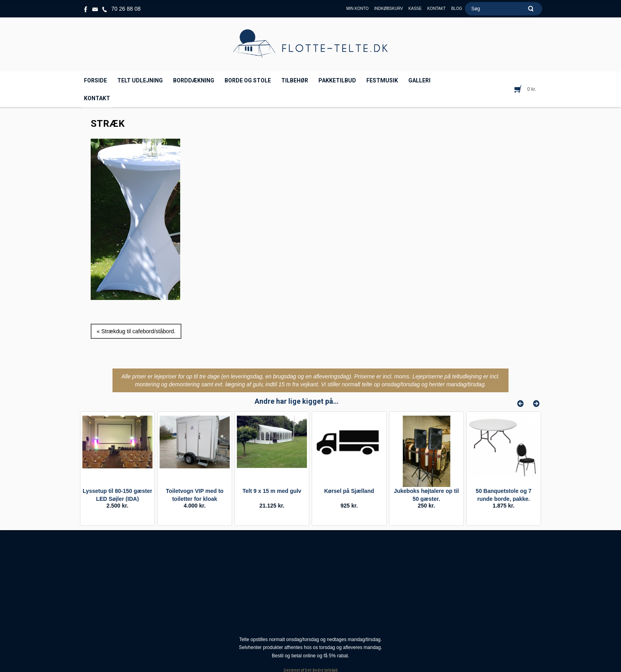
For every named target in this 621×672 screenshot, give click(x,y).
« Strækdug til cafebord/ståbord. (136, 331)
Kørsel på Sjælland (349, 491)
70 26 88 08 (126, 9)
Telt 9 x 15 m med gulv (272, 491)
